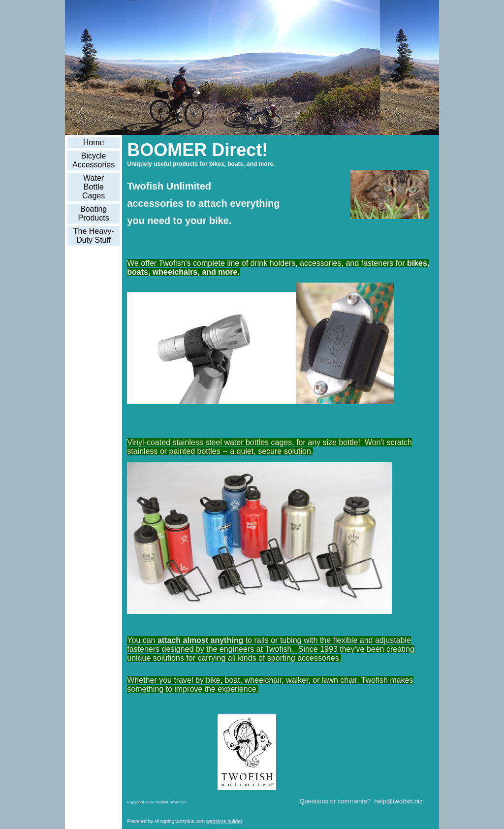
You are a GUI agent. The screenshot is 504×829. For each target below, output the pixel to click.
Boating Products (94, 213)
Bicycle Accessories (94, 160)
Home (94, 143)
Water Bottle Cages (94, 187)
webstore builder (224, 821)
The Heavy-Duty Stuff (94, 236)
